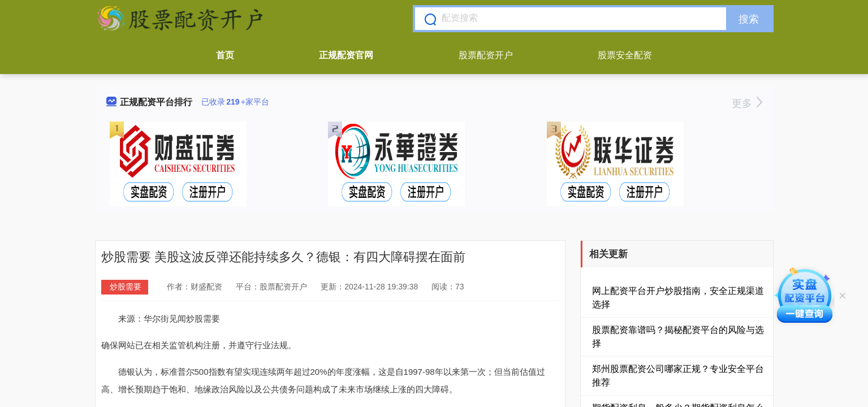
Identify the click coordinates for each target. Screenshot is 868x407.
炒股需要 (126, 287)
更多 (747, 103)
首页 (225, 55)
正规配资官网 (346, 55)
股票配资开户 (486, 55)
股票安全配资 (625, 55)
